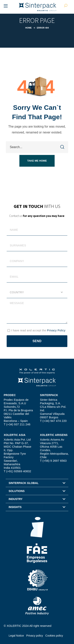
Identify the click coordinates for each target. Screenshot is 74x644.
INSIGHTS (15, 507)
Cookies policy (54, 636)
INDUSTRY (16, 499)
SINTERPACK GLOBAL (24, 483)
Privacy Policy (56, 330)
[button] (37, 161)
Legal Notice (16, 636)
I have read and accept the (38, 330)
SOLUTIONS (17, 491)
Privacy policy (35, 636)
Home (28, 28)
